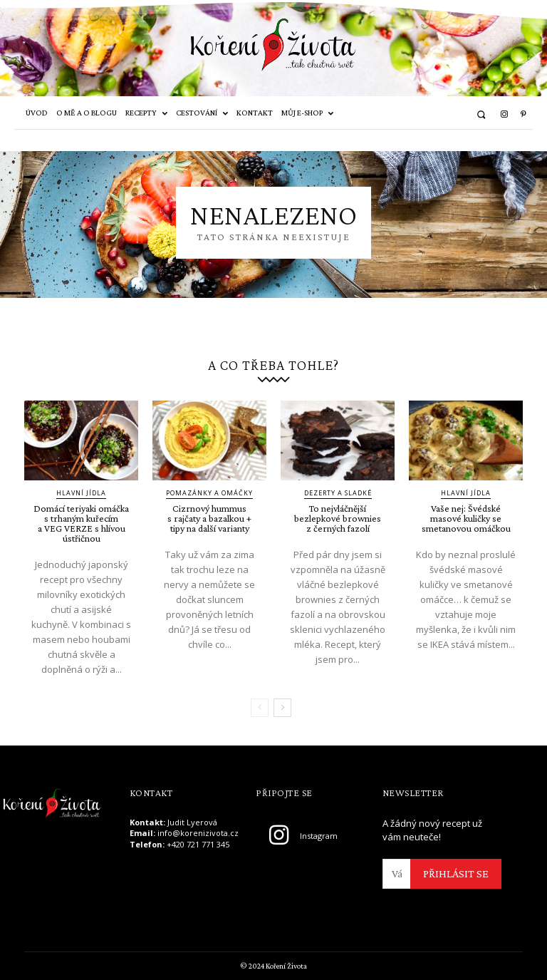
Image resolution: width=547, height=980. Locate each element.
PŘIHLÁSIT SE (456, 873)
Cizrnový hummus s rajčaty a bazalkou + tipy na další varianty (209, 518)
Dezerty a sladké (338, 493)
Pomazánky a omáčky (209, 493)
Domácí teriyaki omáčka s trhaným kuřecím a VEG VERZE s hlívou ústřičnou (81, 523)
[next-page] (282, 708)
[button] (481, 114)
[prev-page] (260, 708)
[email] (397, 874)
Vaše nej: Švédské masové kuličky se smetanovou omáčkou (466, 518)
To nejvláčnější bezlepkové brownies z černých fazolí (338, 518)
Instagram (319, 836)
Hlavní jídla (81, 493)
